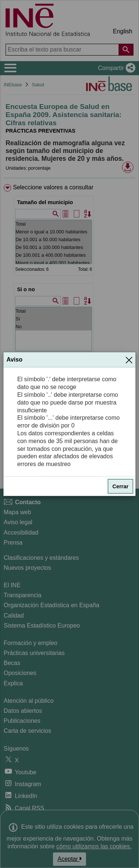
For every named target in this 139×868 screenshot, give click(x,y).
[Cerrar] (129, 360)
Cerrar (120, 486)
